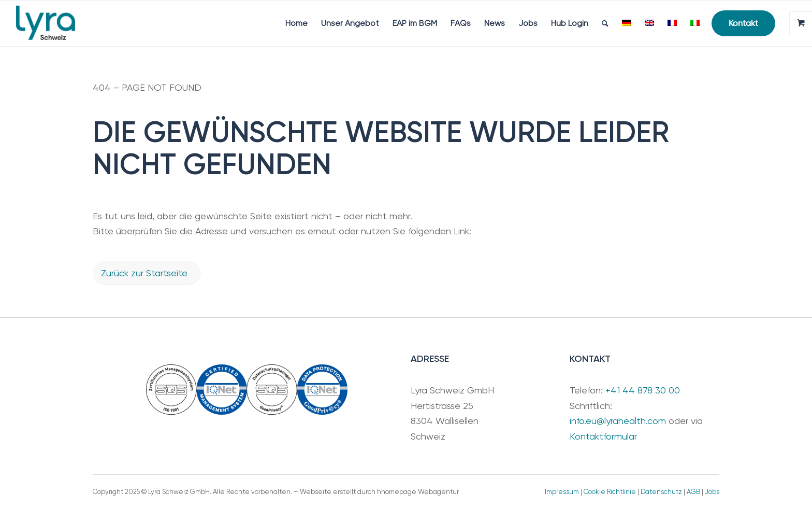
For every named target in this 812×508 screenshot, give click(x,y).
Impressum (562, 492)
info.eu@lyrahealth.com (618, 421)
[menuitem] (296, 23)
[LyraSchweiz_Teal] (46, 23)
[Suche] (605, 23)
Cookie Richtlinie (610, 492)
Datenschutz (661, 492)
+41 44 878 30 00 (643, 390)
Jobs (712, 492)
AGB (693, 492)
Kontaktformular (603, 436)
